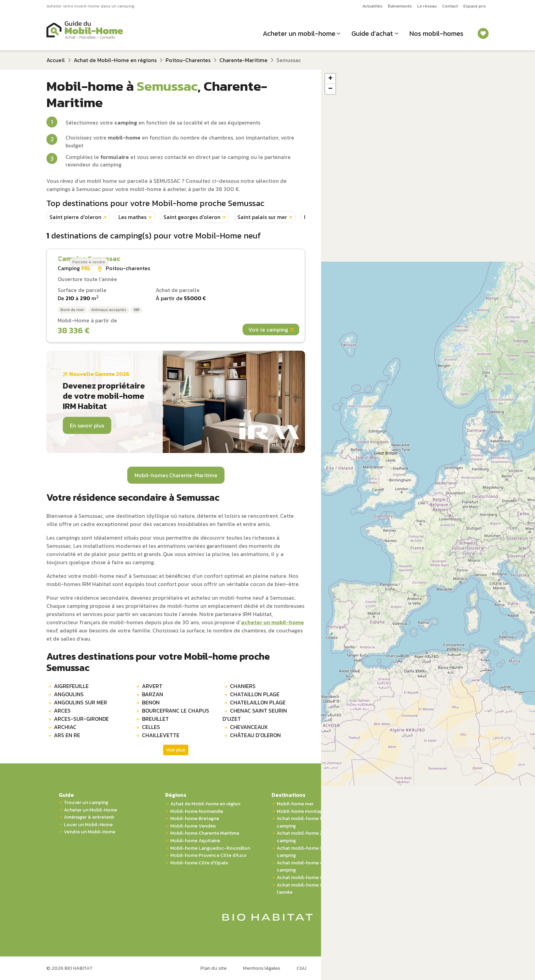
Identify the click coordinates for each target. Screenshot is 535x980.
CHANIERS (243, 686)
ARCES (62, 711)
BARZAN (153, 694)
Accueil (56, 60)
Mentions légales (262, 968)
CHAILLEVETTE (161, 735)
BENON (151, 702)
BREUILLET (155, 719)
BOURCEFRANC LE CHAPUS (176, 711)
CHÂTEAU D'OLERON (255, 735)
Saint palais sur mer (262, 217)
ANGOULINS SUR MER (81, 702)
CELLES (151, 727)
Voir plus (176, 750)
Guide (66, 795)
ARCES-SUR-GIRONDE (81, 719)
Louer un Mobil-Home (88, 825)
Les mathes (132, 217)
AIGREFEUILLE (71, 686)
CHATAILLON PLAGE (255, 694)
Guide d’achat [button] (372, 33)
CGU (301, 968)
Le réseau (427, 6)
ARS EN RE (67, 735)
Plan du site (213, 968)
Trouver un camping (86, 802)
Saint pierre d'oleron (75, 217)
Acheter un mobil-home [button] (299, 33)
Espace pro (475, 6)
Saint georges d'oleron (192, 217)
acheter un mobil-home (272, 622)
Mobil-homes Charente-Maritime (176, 475)
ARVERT (152, 686)
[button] (330, 79)
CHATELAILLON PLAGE (258, 702)
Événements (400, 6)
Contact (450, 6)
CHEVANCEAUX (249, 727)
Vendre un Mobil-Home (90, 832)
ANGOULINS (69, 694)
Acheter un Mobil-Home (90, 810)
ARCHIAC (65, 727)
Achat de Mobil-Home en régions (115, 60)
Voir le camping (271, 330)
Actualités (372, 6)
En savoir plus (87, 425)
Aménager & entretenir (89, 817)
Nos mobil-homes (436, 33)
